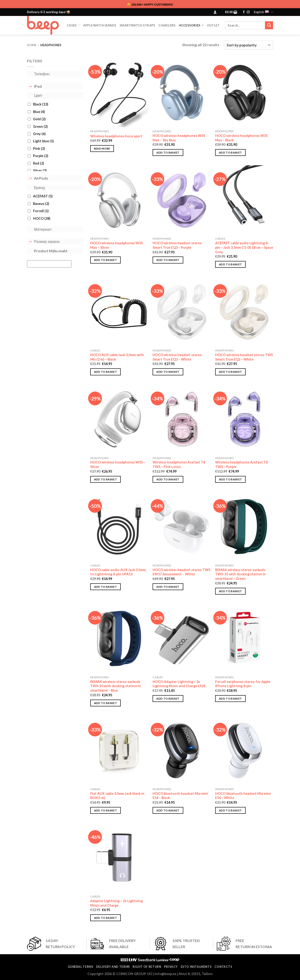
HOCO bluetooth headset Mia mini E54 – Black (180, 796)
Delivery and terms (113, 967)
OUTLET (213, 25)
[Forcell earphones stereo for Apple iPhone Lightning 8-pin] (244, 639)
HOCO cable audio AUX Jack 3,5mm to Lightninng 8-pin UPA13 (118, 572)
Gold (39, 119)
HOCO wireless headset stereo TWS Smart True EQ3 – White (244, 357)
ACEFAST (43, 196)
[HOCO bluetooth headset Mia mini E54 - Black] (182, 750)
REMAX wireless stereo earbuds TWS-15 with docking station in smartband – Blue (116, 686)
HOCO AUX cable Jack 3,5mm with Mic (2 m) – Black (117, 357)
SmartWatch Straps (137, 25)
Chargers (167, 25)
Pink (39, 149)
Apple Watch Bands (100, 25)
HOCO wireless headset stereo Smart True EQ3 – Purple (177, 245)
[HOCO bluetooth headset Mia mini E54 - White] (244, 750)
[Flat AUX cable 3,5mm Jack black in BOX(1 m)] (119, 750)
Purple (41, 156)
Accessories (191, 25)
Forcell (41, 211)
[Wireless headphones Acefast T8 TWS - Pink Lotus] (182, 419)
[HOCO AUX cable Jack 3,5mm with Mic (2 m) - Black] (119, 312)
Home (32, 45)
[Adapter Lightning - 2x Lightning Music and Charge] (119, 858)
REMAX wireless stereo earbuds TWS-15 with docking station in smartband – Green (240, 574)
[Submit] (269, 25)
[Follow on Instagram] (248, 12)
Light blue (43, 141)
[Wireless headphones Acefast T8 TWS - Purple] (244, 419)
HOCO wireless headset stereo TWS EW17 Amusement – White (181, 572)
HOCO (42, 218)
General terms (80, 967)
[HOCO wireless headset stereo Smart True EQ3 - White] (182, 312)
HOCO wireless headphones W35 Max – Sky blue (179, 138)
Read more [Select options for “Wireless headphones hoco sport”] (102, 149)
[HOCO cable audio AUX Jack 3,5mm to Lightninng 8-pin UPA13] (119, 527)
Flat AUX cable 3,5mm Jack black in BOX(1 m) (117, 796)
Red (39, 163)
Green (40, 126)
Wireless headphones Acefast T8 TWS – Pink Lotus (179, 464)
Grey (39, 134)
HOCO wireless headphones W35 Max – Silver (116, 245)
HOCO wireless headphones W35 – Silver (118, 464)
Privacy (171, 967)
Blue (39, 112)
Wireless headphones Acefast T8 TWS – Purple (241, 464)
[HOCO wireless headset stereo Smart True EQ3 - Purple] (182, 200)
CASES (73, 25)
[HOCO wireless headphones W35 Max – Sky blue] (182, 93)
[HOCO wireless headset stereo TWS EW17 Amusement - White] (182, 527)
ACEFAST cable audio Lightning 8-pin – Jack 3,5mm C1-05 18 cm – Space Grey (244, 247)
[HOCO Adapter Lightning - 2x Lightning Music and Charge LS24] (182, 639)
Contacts (223, 967)
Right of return (147, 967)
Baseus (41, 204)
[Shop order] (248, 45)
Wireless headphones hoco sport (116, 136)
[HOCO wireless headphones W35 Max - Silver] (119, 200)
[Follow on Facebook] (244, 12)
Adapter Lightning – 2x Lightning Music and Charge (116, 903)
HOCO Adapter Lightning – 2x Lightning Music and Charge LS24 (179, 684)
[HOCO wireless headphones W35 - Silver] (119, 419)
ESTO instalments (196, 967)
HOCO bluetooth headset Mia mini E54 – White (243, 796)
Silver (40, 171)
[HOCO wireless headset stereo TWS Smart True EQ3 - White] (244, 312)
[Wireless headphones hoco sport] (119, 93)
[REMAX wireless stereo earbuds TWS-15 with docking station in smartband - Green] (244, 527)
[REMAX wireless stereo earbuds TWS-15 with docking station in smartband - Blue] (119, 639)
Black (41, 104)
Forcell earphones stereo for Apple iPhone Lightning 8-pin (243, 684)
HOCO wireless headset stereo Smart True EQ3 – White (177, 357)
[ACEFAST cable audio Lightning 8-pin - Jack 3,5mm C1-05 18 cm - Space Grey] (244, 200)
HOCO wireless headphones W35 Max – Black (241, 138)
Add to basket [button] (168, 153)
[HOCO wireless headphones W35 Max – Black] (244, 93)
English (263, 12)
